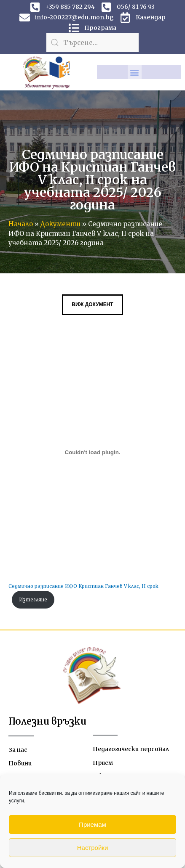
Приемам (92, 824)
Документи (60, 224)
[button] (135, 72)
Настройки (93, 848)
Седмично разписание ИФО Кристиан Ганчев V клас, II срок (83, 586)
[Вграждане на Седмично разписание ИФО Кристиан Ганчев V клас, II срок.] (92, 452)
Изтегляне (33, 600)
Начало (21, 224)
